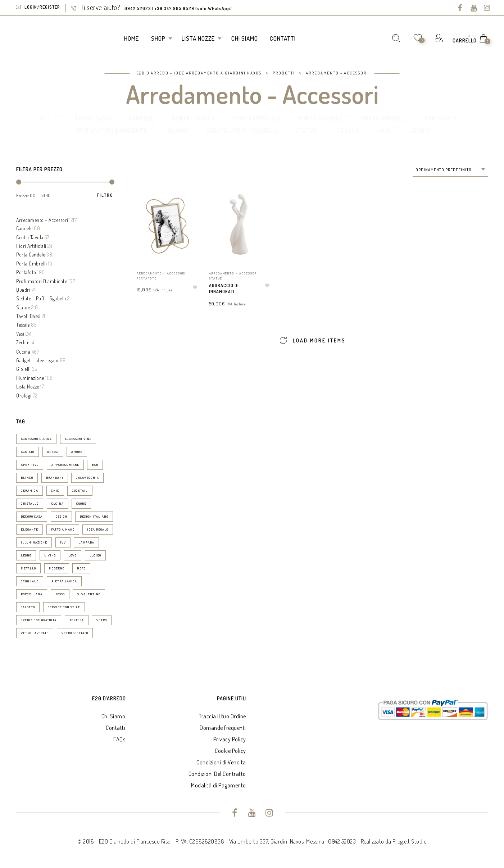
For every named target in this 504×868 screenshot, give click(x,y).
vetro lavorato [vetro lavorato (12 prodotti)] (35, 633)
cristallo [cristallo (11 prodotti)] (30, 503)
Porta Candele (321, 118)
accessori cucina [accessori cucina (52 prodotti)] (36, 439)
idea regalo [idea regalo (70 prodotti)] (98, 529)
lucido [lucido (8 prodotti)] (95, 555)
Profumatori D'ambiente (111, 131)
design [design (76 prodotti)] (61, 516)
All (46, 118)
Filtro (105, 195)
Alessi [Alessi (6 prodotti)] (53, 452)
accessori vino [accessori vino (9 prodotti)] (78, 439)
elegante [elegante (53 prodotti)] (29, 529)
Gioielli (23, 369)
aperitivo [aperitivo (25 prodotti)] (30, 465)
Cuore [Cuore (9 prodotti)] (81, 503)
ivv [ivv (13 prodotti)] (63, 542)
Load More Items (312, 340)
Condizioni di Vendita (221, 762)
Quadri (178, 131)
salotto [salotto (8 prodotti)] (28, 607)
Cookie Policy (230, 751)
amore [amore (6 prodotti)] (77, 452)
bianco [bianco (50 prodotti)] (27, 478)
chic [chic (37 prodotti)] (55, 490)
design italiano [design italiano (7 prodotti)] (94, 516)
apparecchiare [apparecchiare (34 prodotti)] (65, 465)
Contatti (115, 728)
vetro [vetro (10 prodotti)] (102, 620)
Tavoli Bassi (93, 118)
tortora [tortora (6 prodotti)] (77, 620)
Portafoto (441, 118)
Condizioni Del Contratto (217, 774)
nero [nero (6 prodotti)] (81, 568)
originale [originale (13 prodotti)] (30, 581)
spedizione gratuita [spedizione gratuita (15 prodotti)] (39, 620)
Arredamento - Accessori (42, 220)
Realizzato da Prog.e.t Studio (394, 841)
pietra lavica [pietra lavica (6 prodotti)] (64, 581)
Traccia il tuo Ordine (223, 716)
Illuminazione (30, 378)
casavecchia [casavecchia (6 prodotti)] (87, 478)
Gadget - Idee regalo (37, 360)
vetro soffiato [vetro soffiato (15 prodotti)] (75, 633)
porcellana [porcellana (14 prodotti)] (32, 594)
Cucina (23, 352)
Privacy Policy (230, 739)
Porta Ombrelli (384, 118)
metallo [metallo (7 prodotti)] (28, 568)
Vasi (385, 131)
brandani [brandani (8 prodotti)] (55, 478)
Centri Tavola (193, 118)
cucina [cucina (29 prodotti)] (58, 503)
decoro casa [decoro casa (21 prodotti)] (32, 516)
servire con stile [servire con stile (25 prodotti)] (64, 607)
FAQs (119, 739)
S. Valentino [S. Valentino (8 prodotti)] (89, 594)
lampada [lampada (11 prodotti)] (86, 542)
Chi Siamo (113, 716)
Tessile (348, 131)
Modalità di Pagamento (219, 785)
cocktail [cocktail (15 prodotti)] (80, 490)
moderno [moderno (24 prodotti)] (57, 568)
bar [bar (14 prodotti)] (95, 465)
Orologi (24, 396)
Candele (141, 118)
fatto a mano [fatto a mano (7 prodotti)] (63, 529)
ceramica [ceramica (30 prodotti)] (29, 490)
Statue (306, 131)
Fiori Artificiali (257, 118)
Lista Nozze (28, 387)
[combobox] (450, 170)
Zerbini (421, 131)
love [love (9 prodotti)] (72, 555)
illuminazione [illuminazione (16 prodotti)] (34, 542)
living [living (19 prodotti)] (50, 555)
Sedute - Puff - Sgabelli (242, 131)
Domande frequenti (223, 728)
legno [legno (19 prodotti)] (26, 555)
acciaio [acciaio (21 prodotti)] (28, 452)
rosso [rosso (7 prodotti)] (60, 594)
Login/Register (42, 7)
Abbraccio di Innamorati (224, 288)
